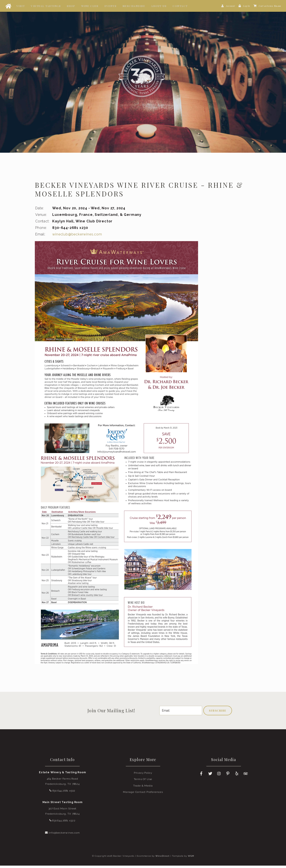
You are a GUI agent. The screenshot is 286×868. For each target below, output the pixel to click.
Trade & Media (143, 788)
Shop (71, 6)
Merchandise (134, 6)
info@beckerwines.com (62, 835)
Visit (21, 6)
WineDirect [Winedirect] (162, 858)
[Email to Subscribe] (181, 713)
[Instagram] (219, 776)
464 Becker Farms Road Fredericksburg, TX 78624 (62, 784)
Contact (180, 6)
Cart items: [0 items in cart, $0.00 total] (270, 6)
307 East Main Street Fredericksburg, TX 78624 (62, 814)
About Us (159, 6)
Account (230, 6)
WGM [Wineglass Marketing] (191, 858)
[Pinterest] (228, 776)
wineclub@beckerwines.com (77, 237)
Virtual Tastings (46, 6)
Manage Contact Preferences (143, 794)
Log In (246, 6)
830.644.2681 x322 (62, 823)
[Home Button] (8, 6)
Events (110, 6)
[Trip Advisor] (246, 776)
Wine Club (90, 6)
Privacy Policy (143, 775)
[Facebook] (201, 776)
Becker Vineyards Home (143, 78)
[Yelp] (237, 776)
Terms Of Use (143, 782)
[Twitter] (210, 776)
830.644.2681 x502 (62, 793)
